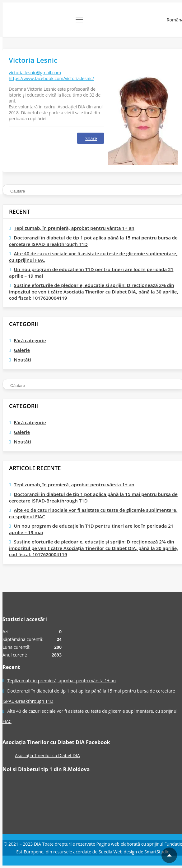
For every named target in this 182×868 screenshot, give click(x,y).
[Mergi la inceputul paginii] (169, 855)
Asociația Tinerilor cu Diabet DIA (47, 755)
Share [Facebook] (91, 138)
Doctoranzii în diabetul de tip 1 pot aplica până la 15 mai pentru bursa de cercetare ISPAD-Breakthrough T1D (93, 241)
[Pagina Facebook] (26, 803)
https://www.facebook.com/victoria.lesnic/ (51, 78)
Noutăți (22, 360)
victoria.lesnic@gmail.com (35, 73)
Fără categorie (30, 340)
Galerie (22, 350)
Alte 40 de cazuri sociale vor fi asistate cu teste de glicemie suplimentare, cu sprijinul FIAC (93, 257)
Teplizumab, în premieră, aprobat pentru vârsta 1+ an (74, 228)
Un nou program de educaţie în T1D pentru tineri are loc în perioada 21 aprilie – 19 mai (91, 273)
